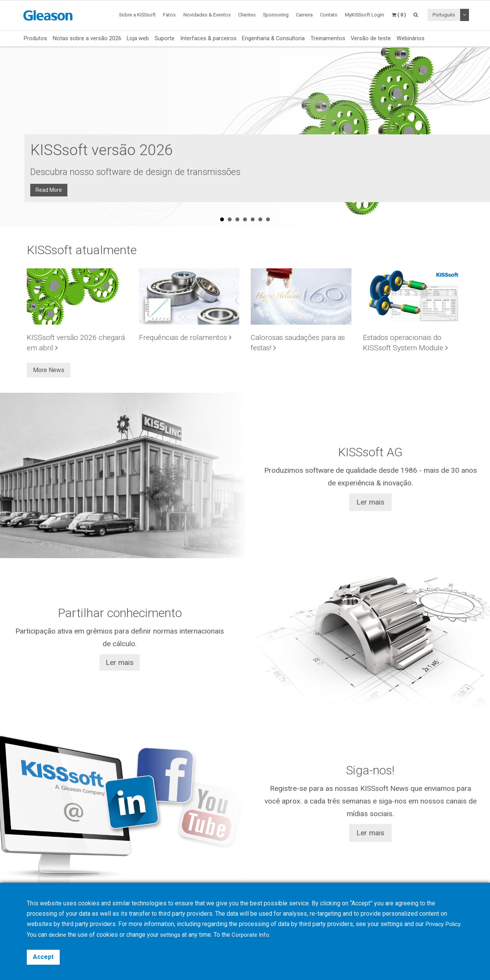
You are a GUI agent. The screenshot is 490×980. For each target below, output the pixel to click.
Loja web (138, 38)
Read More (51, 182)
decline (78, 935)
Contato (329, 15)
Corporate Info (274, 935)
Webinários (411, 38)
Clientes (247, 15)
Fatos (169, 15)
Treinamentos (328, 38)
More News (49, 370)
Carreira (304, 15)
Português (444, 15)
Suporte (165, 38)
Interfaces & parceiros (208, 38)
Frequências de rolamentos (185, 337)
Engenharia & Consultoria (273, 38)
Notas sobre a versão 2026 (87, 38)
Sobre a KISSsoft (137, 15)
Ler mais (370, 502)
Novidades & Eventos (207, 15)
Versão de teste (371, 38)
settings (192, 935)
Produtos (35, 38)
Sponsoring (276, 15)
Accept (43, 957)
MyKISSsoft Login (364, 15)
